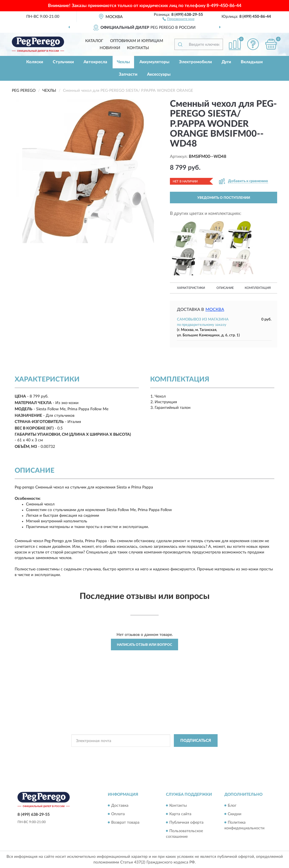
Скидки (235, 814)
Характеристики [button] (191, 288)
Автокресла (95, 62)
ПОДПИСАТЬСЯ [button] (196, 741)
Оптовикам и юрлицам (137, 41)
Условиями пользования (190, 753)
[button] (179, 19)
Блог (232, 806)
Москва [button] (215, 310)
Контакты (138, 48)
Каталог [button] (94, 41)
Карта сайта (180, 814)
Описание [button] (225, 288)
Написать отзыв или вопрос (144, 645)
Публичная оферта (186, 823)
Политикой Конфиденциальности (140, 753)
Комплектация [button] (258, 288)
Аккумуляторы (154, 62)
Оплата (118, 814)
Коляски (35, 62)
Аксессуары (159, 74)
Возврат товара (125, 823)
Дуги (226, 62)
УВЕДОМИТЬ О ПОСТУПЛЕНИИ (224, 198)
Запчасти (128, 74)
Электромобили (195, 62)
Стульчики (63, 62)
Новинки (110, 48)
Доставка (120, 806)
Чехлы (123, 62)
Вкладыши (252, 62)
